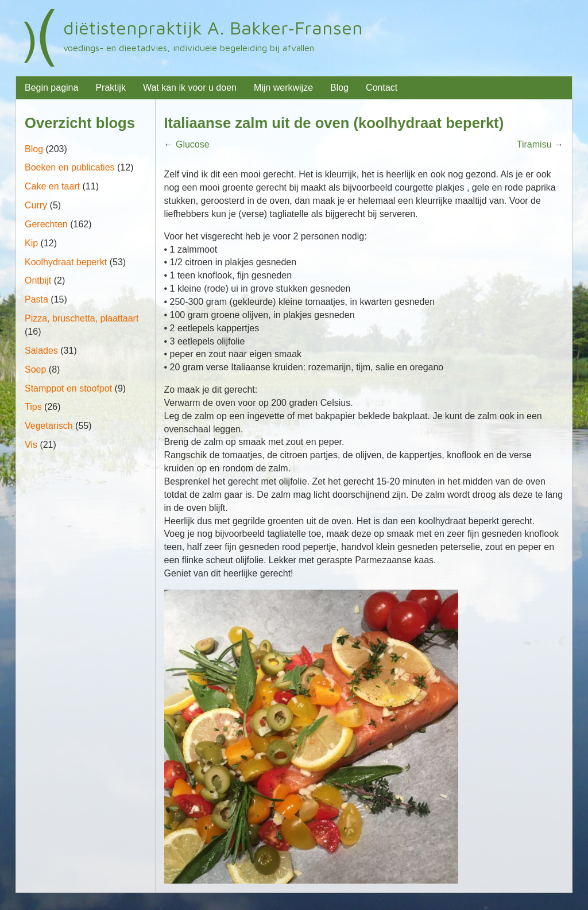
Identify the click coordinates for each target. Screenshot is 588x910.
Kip (31, 243)
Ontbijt (38, 280)
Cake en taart (52, 186)
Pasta (36, 299)
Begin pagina (51, 88)
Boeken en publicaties (70, 167)
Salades (41, 351)
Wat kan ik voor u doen (190, 88)
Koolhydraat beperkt (66, 262)
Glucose (193, 144)
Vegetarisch (49, 426)
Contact (382, 88)
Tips (33, 407)
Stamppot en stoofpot (68, 388)
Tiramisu (534, 144)
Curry (36, 205)
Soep (35, 369)
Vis (31, 445)
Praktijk (110, 88)
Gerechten (46, 224)
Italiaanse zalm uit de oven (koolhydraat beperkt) (334, 123)
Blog (339, 88)
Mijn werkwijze (283, 88)
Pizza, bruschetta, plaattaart (82, 318)
